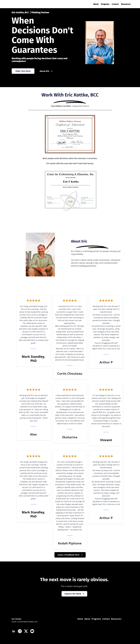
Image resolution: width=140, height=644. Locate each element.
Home (80, 619)
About (96, 4)
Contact (115, 4)
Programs (105, 4)
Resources (126, 4)
